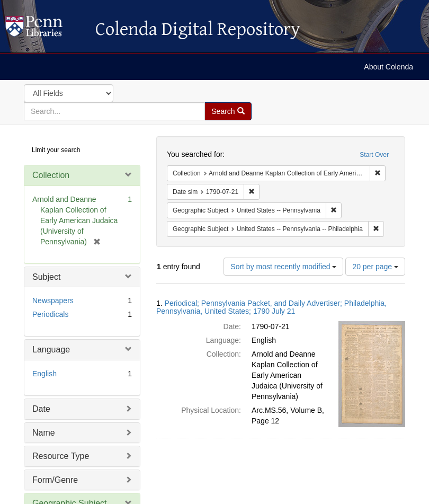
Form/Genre (55, 480)
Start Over (374, 155)
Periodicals (50, 314)
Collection (51, 175)
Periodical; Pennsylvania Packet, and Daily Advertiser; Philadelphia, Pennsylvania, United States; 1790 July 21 (271, 307)
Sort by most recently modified (283, 267)
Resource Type (61, 456)
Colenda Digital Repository (45, 29)
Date (41, 409)
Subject (46, 277)
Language (51, 350)
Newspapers (53, 300)
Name (44, 433)
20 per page (375, 267)
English (44, 374)
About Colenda (388, 67)
